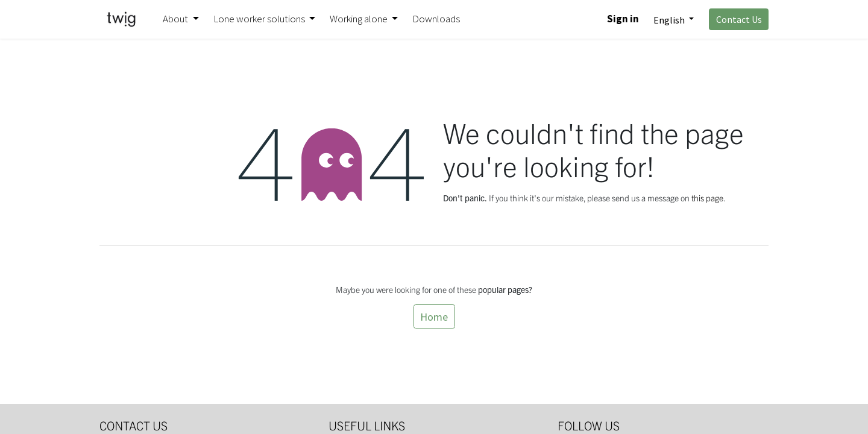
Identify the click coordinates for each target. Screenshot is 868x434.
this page (707, 198)
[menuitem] (436, 19)
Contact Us (739, 19)
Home (434, 317)
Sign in (623, 19)
